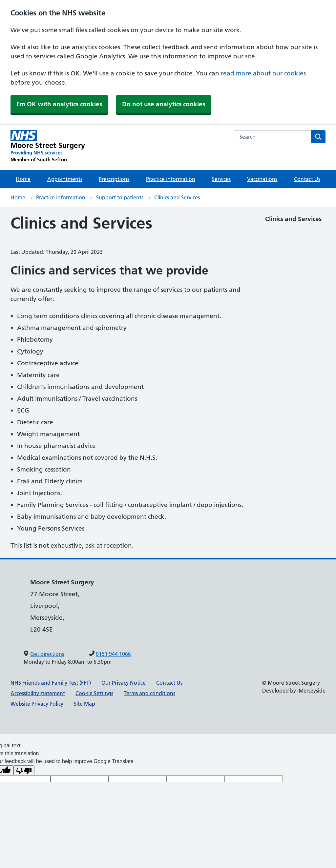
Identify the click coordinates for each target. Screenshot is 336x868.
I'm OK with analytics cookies (59, 104)
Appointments (65, 179)
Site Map (84, 704)
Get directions (47, 654)
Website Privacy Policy (37, 704)
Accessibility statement (38, 693)
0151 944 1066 (113, 654)
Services (221, 179)
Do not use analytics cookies (164, 104)
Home (23, 179)
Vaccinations (262, 179)
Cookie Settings (94, 693)
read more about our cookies (263, 73)
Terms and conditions (149, 693)
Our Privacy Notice (124, 683)
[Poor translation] (24, 770)
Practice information (171, 179)
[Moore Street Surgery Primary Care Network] (48, 147)
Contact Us (307, 179)
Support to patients (120, 197)
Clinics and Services (177, 197)
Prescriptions (114, 179)
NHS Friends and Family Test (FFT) (51, 683)
